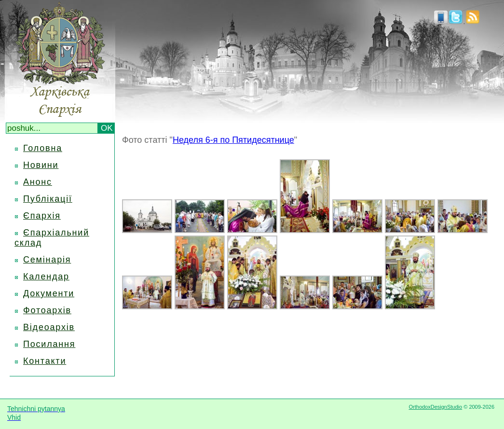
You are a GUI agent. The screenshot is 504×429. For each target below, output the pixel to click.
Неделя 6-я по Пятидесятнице (233, 140)
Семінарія (47, 260)
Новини (41, 165)
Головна (43, 148)
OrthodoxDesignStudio (435, 407)
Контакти (45, 361)
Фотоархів (47, 310)
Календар (46, 277)
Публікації (48, 199)
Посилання (49, 344)
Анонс (38, 182)
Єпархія (42, 216)
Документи (49, 293)
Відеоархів (49, 327)
